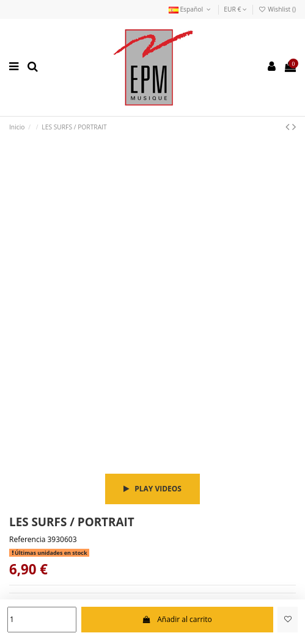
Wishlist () (277, 9)
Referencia (27, 540)
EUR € (235, 9)
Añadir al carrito (177, 619)
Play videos (152, 489)
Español (191, 9)
